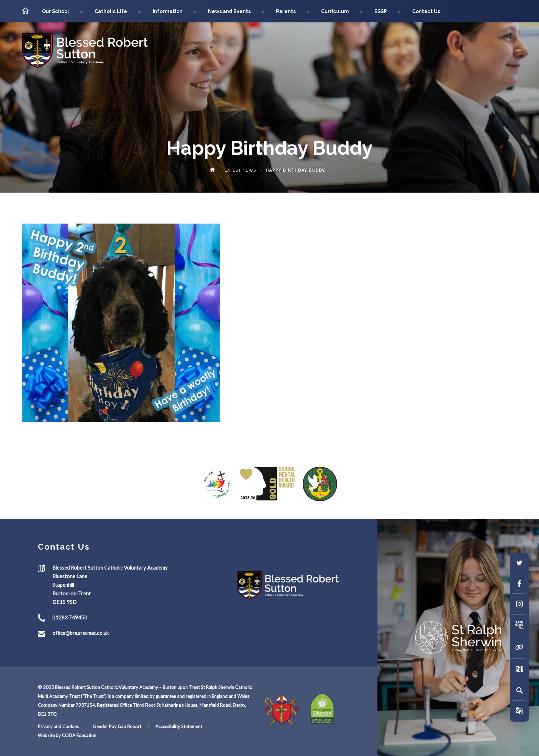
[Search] (519, 690)
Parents (286, 11)
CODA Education (79, 735)
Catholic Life (111, 11)
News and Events (229, 11)
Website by (50, 735)
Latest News (240, 170)
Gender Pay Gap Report (117, 726)
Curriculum (335, 11)
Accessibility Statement (179, 726)
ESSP (381, 11)
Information (168, 11)
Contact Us (426, 11)
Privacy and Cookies (58, 726)
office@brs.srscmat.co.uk (80, 633)
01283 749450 (70, 618)
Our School (56, 11)
